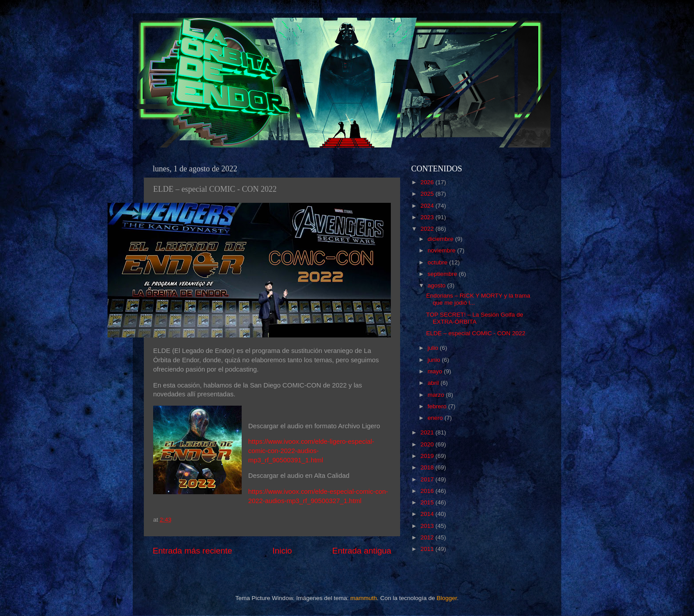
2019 (428, 456)
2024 (428, 206)
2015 (428, 502)
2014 (428, 514)
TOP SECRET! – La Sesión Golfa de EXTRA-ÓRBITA (475, 318)
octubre (438, 262)
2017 (428, 479)
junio (435, 360)
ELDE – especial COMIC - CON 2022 (476, 333)
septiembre (443, 274)
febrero (438, 406)
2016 (428, 491)
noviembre (442, 250)
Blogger (447, 598)
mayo (436, 371)
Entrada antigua (362, 551)
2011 (428, 549)
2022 (428, 229)
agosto (437, 285)
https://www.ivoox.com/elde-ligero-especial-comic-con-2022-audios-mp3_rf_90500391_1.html (311, 451)
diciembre (441, 239)
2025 (428, 194)
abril (434, 383)
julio (434, 348)
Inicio (282, 551)
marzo (437, 395)
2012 (428, 537)
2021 (428, 432)
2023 (428, 217)
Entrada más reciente (193, 551)
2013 (428, 526)
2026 (428, 182)
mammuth (363, 598)
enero (436, 418)
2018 (428, 467)
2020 (428, 444)
